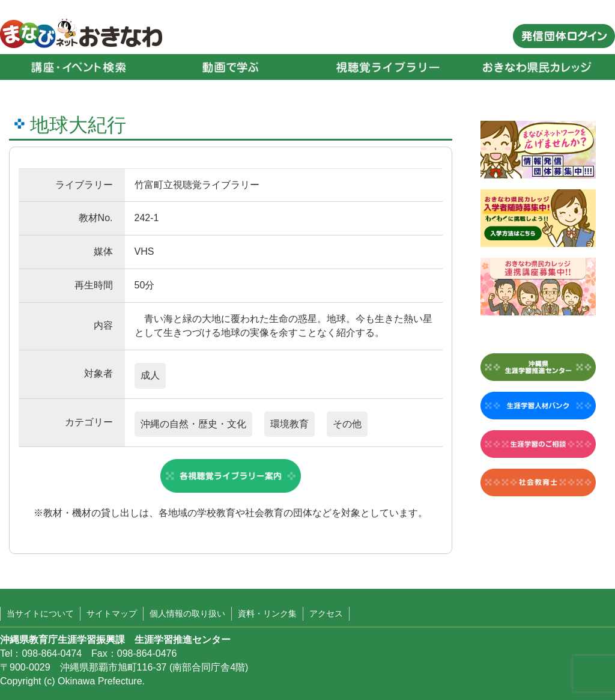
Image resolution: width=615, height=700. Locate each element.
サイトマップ (112, 613)
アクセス (326, 613)
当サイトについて (40, 613)
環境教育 (289, 424)
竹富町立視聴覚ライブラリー (197, 185)
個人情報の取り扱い (187, 613)
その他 (347, 424)
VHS (144, 251)
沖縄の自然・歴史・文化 (193, 424)
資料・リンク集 (267, 613)
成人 (150, 375)
